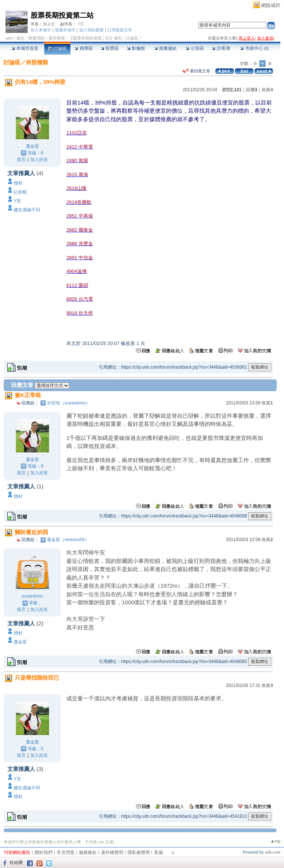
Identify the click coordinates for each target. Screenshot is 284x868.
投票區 (110, 48)
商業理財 (37, 38)
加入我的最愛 (91, 30)
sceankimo (32, 596)
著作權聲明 (112, 852)
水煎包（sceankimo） (68, 403)
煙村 (18, 183)
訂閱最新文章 (120, 30)
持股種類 (37, 62)
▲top (275, 841)
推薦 (267, 90)
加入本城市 (41, 30)
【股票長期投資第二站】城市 (95, 38)
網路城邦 (271, 5)
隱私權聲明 (139, 852)
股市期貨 (57, 38)
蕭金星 (49, 24)
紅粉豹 (20, 192)
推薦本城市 (65, 30)
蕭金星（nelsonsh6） (68, 540)
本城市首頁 (25, 48)
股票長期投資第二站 (62, 15)
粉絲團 (16, 862)
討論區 (57, 48)
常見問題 (66, 852)
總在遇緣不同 (27, 210)
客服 (159, 852)
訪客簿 (221, 48)
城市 (20, 38)
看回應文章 (196, 71)
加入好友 (39, 160)
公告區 (195, 48)
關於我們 (44, 852)
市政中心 (254, 48)
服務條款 (88, 852)
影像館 (136, 48)
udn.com (273, 852)
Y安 (81, 24)
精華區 (84, 48)
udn (9, 38)
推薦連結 (165, 48)
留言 (21, 160)
